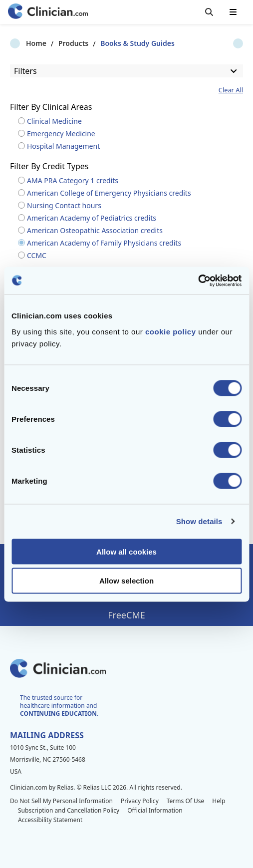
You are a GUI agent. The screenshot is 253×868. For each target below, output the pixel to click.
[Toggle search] (209, 12)
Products (57, 43)
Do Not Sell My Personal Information (61, 801)
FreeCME (126, 615)
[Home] (48, 12)
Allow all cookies (126, 551)
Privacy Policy (140, 801)
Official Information (155, 810)
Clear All (231, 90)
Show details (199, 521)
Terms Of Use (186, 801)
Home (20, 43)
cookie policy (171, 331)
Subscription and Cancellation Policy (69, 810)
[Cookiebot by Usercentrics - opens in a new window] (198, 281)
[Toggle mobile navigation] (233, 12)
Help (219, 801)
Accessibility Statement (50, 820)
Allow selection (126, 581)
